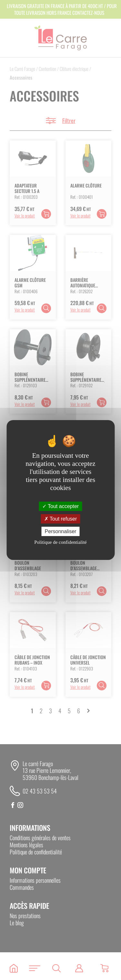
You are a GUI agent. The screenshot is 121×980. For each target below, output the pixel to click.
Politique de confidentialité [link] (60, 542)
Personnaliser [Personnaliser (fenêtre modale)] (61, 531)
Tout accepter (60, 506)
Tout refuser (61, 519)
